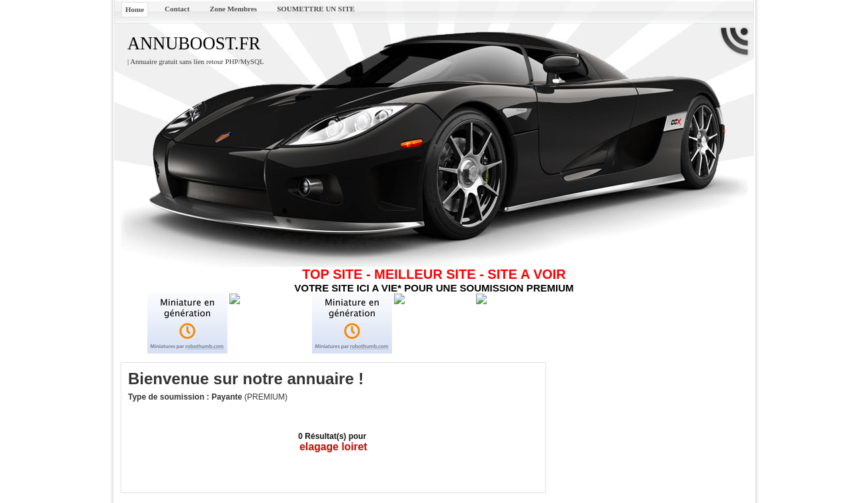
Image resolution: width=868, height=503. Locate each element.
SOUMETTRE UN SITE (316, 9)
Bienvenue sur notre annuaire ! (246, 379)
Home (135, 9)
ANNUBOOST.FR (194, 43)
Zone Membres (233, 9)
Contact (177, 9)
